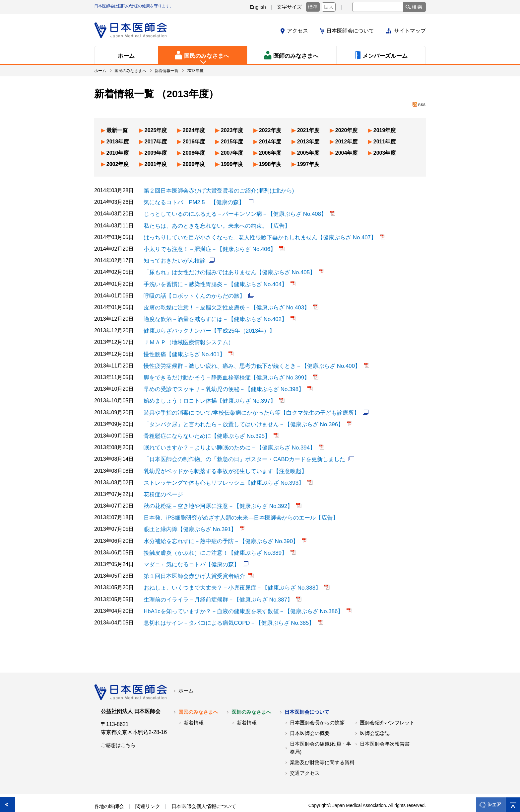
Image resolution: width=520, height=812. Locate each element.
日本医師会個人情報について (204, 791)
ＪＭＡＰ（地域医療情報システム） (186, 337)
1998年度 (270, 164)
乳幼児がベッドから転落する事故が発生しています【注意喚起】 (221, 461)
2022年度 (270, 130)
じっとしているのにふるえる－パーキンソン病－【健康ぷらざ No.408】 (230, 213)
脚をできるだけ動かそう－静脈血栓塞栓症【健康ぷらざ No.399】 (222, 371)
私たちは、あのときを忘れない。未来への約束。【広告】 (213, 224)
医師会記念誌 (375, 718)
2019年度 (385, 130)
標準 (313, 7)
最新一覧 (117, 130)
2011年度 (385, 142)
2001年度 (156, 164)
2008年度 (194, 153)
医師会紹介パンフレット (387, 708)
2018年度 (118, 142)
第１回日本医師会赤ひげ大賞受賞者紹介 (191, 563)
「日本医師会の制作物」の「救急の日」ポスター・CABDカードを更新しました (238, 450)
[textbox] (378, 7)
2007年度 (232, 153)
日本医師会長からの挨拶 (317, 708)
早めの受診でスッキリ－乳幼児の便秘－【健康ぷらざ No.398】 (219, 382)
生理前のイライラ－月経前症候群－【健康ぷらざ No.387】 (214, 585)
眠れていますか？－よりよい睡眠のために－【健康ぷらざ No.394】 (225, 439)
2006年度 (270, 153)
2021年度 (308, 130)
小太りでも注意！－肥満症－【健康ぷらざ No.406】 (206, 247)
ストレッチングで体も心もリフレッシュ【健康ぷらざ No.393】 (219, 473)
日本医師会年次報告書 (385, 729)
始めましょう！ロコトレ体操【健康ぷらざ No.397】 (206, 394)
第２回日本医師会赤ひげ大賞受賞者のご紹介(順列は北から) (214, 190)
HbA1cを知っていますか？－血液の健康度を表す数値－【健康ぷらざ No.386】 (238, 597)
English (258, 7)
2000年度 (194, 164)
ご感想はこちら (118, 730)
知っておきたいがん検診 (173, 258)
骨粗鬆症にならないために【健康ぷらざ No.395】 (203, 427)
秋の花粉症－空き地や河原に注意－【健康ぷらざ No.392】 (214, 495)
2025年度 (156, 130)
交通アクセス (305, 758)
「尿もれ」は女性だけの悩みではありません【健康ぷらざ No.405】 (225, 269)
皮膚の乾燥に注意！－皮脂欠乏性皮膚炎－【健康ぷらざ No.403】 (222, 303)
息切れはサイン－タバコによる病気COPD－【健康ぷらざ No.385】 (224, 608)
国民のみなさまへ (198, 697)
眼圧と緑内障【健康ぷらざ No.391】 (187, 518)
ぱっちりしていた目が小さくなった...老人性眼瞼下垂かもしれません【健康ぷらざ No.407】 (253, 236)
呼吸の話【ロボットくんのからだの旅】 (191, 292)
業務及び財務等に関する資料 (322, 748)
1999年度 (232, 164)
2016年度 (194, 142)
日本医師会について (350, 31)
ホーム (186, 676)
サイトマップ (410, 31)
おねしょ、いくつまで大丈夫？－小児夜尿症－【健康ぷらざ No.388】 (227, 574)
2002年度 (118, 164)
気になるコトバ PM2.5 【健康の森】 (191, 202)
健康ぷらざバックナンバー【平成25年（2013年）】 (205, 326)
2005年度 (308, 153)
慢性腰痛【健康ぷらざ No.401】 (182, 348)
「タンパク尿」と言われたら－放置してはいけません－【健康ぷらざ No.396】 (238, 416)
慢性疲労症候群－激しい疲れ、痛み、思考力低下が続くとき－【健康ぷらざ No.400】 (246, 360)
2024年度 (194, 130)
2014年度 (270, 142)
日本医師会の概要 (310, 718)
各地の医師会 (109, 791)
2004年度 (347, 153)
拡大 (329, 7)
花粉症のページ (162, 484)
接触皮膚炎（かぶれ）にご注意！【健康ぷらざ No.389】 (211, 540)
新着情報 (194, 708)
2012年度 (347, 142)
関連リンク (148, 791)
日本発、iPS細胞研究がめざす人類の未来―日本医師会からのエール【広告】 (235, 506)
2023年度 (232, 130)
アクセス (297, 31)
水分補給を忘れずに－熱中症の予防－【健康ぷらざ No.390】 (217, 529)
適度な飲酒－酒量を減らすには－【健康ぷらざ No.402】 (211, 315)
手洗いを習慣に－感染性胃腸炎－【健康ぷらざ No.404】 (211, 281)
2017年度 (156, 142)
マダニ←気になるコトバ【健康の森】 (189, 552)
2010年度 (118, 153)
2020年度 (347, 130)
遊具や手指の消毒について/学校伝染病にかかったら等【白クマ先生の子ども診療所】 (245, 405)
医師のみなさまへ (251, 697)
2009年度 (156, 153)
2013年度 (308, 142)
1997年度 (308, 164)
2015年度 (232, 142)
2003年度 (385, 153)
